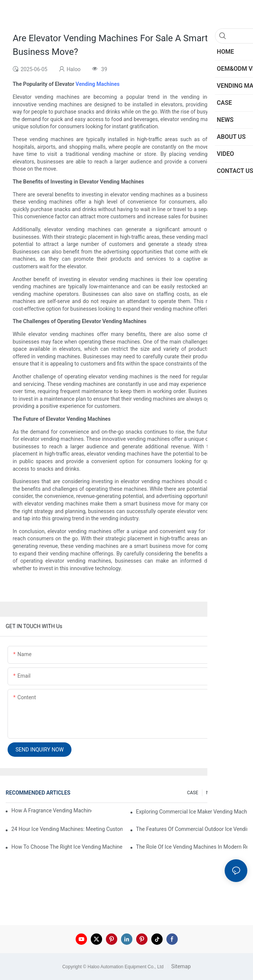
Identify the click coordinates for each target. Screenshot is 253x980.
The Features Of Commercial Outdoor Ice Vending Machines (192, 829)
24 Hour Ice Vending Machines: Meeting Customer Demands (67, 829)
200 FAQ (235, 793)
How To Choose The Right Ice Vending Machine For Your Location (67, 847)
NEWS (212, 793)
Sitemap (180, 966)
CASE (192, 793)
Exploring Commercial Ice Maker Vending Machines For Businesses (192, 812)
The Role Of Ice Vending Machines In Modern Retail (192, 847)
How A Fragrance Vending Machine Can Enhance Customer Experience (51, 810)
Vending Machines (98, 84)
